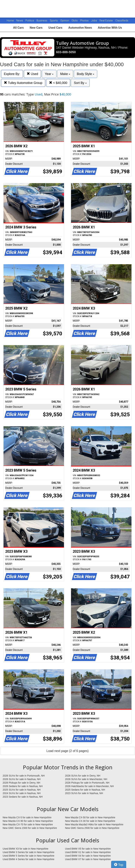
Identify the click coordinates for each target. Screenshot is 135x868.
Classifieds (122, 21)
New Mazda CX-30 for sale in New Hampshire (90, 821)
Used (32, 74)
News (20, 21)
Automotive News (80, 28)
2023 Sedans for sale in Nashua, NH (23, 797)
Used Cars (55, 28)
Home (10, 21)
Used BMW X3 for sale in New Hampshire (25, 849)
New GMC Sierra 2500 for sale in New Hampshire (92, 828)
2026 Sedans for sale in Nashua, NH (23, 786)
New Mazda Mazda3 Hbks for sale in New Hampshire (94, 824)
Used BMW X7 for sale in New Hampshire (88, 859)
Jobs (94, 21)
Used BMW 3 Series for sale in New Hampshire (28, 852)
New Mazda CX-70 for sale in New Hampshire (28, 824)
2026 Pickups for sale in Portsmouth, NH (87, 783)
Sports (54, 21)
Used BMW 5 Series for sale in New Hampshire (28, 856)
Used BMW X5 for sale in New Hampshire (88, 849)
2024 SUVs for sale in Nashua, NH (22, 793)
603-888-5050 (66, 52)
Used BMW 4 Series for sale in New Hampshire (28, 859)
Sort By (80, 83)
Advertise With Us (110, 28)
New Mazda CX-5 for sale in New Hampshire (27, 817)
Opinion (65, 21)
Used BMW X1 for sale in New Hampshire (88, 852)
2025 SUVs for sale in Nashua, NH (22, 790)
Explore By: (12, 74)
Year (49, 74)
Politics (30, 21)
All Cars (18, 28)
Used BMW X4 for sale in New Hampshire (88, 856)
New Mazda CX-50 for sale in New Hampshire (90, 817)
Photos (85, 21)
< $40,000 (58, 83)
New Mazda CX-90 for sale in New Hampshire (28, 821)
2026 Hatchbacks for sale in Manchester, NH (89, 786)
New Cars (36, 28)
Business (42, 21)
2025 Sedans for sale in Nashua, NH (85, 790)
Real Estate (107, 21)
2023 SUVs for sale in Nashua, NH (84, 793)
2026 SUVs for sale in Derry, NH (83, 776)
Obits (75, 21)
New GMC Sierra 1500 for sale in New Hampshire (30, 828)
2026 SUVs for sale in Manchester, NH (86, 779)
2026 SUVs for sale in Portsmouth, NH (24, 776)
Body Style (86, 74)
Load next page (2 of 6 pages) (67, 751)
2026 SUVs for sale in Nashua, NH (22, 779)
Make (65, 74)
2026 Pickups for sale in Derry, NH (21, 783)
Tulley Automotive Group (23, 83)
